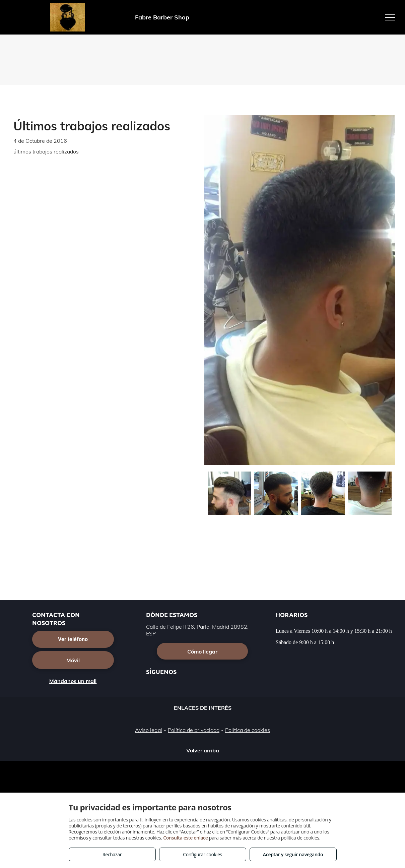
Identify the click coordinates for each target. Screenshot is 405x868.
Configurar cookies (202, 854)
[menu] (390, 17)
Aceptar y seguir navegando (293, 854)
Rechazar (112, 854)
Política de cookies (248, 730)
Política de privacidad (194, 730)
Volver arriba (203, 750)
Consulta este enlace (185, 838)
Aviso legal (149, 730)
